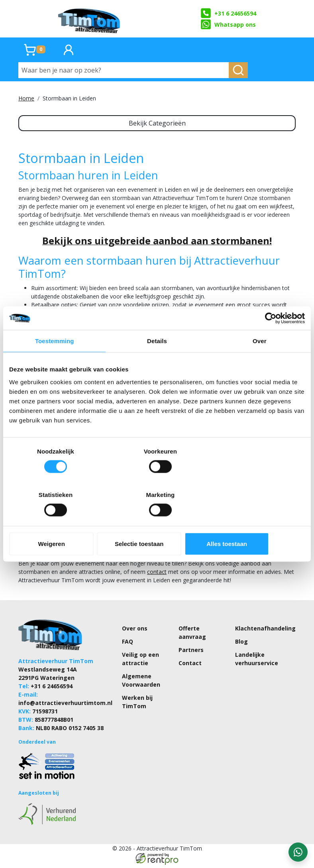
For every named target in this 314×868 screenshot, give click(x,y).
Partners (191, 653)
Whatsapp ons (228, 24)
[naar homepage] (90, 19)
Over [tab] (260, 363)
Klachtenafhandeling (265, 631)
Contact (190, 666)
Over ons (135, 631)
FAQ (128, 644)
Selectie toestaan (157, 522)
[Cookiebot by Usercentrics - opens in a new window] (270, 340)
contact (157, 574)
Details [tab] (157, 363)
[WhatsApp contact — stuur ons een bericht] (298, 852)
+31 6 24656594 (228, 13)
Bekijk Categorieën (157, 123)
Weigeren (58, 522)
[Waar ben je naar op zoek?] (124, 70)
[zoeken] (238, 70)
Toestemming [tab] (55, 363)
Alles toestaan (257, 522)
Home (26, 98)
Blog (241, 644)
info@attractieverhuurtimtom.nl (65, 706)
